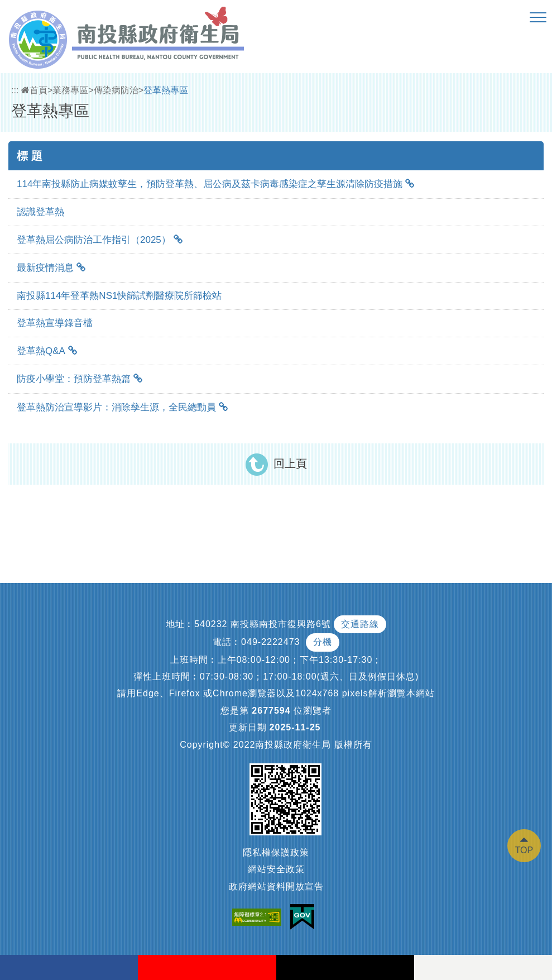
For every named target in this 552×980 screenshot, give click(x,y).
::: (15, 90)
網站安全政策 (276, 869)
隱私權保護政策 (276, 852)
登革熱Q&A (41, 351)
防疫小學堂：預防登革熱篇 (74, 379)
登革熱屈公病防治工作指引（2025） (94, 240)
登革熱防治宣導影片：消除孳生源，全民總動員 (116, 407)
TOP (524, 850)
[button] (538, 18)
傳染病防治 (116, 90)
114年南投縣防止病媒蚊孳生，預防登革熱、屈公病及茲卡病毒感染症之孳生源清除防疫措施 (210, 184)
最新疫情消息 (45, 268)
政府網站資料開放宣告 (276, 886)
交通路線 (360, 624)
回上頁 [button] (290, 463)
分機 (323, 642)
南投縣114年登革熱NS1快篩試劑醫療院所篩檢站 (119, 296)
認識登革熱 (40, 212)
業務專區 (70, 90)
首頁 (34, 90)
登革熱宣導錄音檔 (55, 323)
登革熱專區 (166, 90)
